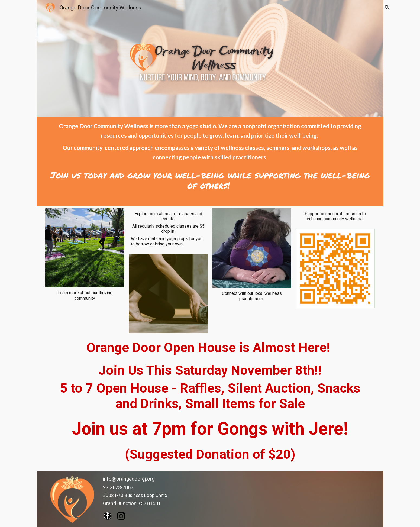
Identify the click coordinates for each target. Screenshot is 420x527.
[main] (210, 156)
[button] (387, 8)
